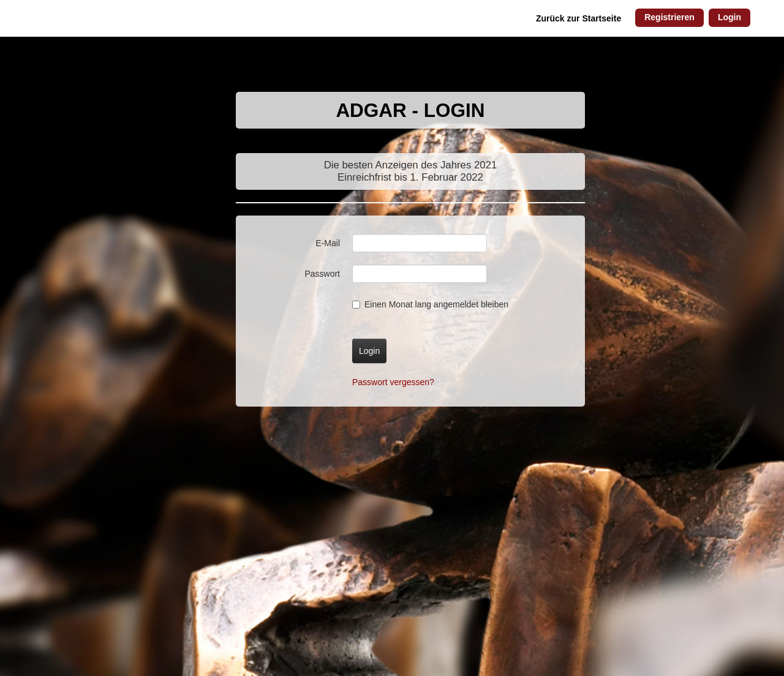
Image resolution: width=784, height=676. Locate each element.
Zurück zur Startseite (579, 18)
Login (729, 17)
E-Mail (328, 243)
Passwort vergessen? (393, 382)
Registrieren (669, 17)
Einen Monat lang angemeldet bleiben (430, 304)
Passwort (322, 274)
